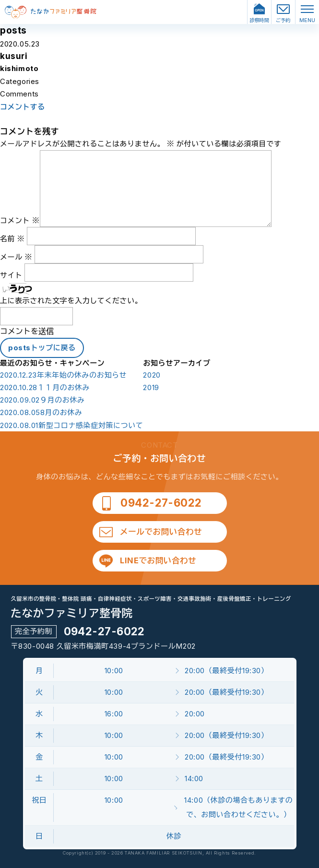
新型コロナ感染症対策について (71, 426)
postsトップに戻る (42, 348)
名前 (12, 239)
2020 (152, 375)
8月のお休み (41, 413)
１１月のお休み (45, 388)
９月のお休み (42, 400)
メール (16, 257)
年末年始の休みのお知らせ (63, 375)
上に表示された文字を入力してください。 (71, 301)
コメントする (23, 107)
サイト (11, 275)
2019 (151, 388)
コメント (20, 220)
